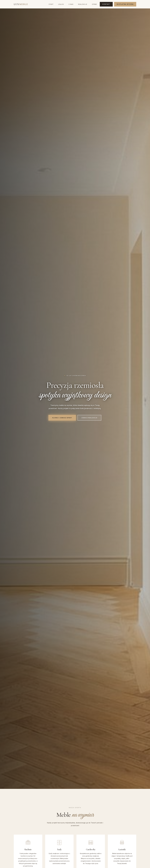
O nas (71, 4)
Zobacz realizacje (89, 418)
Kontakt (106, 4)
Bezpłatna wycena (125, 4)
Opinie (94, 4)
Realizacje (83, 4)
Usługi (61, 4)
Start (51, 4)
